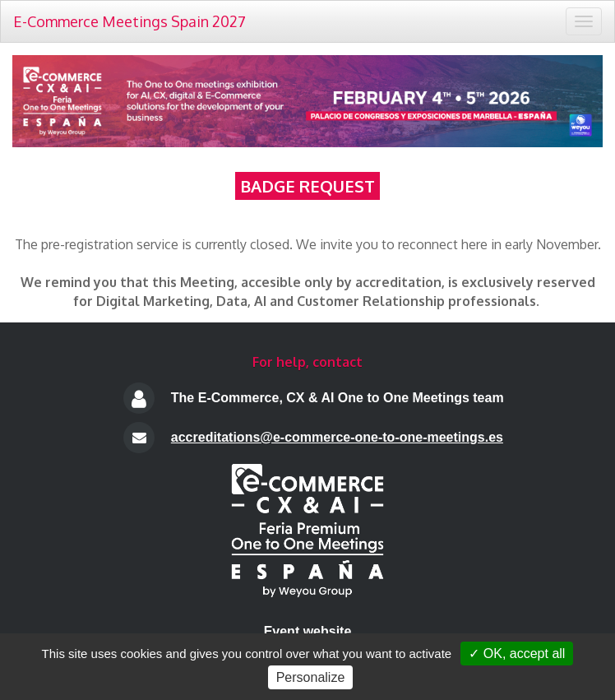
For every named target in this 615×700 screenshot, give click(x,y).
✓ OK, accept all (517, 654)
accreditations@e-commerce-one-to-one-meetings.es (337, 437)
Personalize (311, 677)
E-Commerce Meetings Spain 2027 (129, 21)
